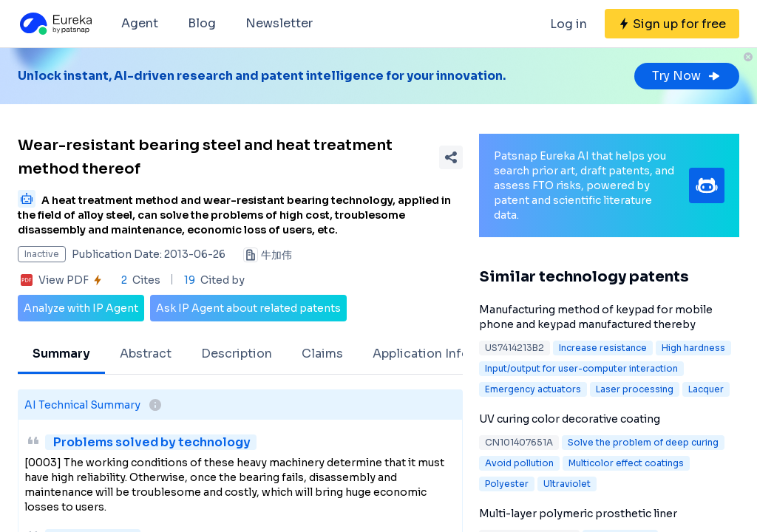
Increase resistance (603, 348)
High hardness (693, 348)
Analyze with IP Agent (81, 308)
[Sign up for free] (672, 24)
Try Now (687, 76)
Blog (202, 23)
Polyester (507, 484)
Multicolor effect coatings (626, 463)
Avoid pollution (519, 463)
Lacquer (706, 389)
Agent (140, 23)
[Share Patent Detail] (451, 157)
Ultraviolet (567, 484)
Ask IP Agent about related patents (248, 308)
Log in (568, 24)
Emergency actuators (533, 389)
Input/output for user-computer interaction (581, 368)
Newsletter (279, 23)
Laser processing (635, 389)
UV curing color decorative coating (570, 419)
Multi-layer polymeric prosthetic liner (578, 514)
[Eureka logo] (55, 24)
